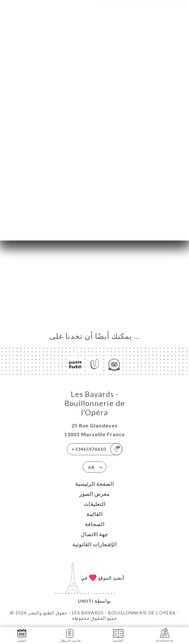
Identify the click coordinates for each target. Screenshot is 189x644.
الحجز (22, 635)
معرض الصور (94, 494)
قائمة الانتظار (70, 635)
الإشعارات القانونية (94, 544)
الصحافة (95, 524)
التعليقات (94, 504)
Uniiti (86, 601)
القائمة (94, 514)
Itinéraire (164, 635)
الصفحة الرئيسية (94, 484)
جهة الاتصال (94, 534)
